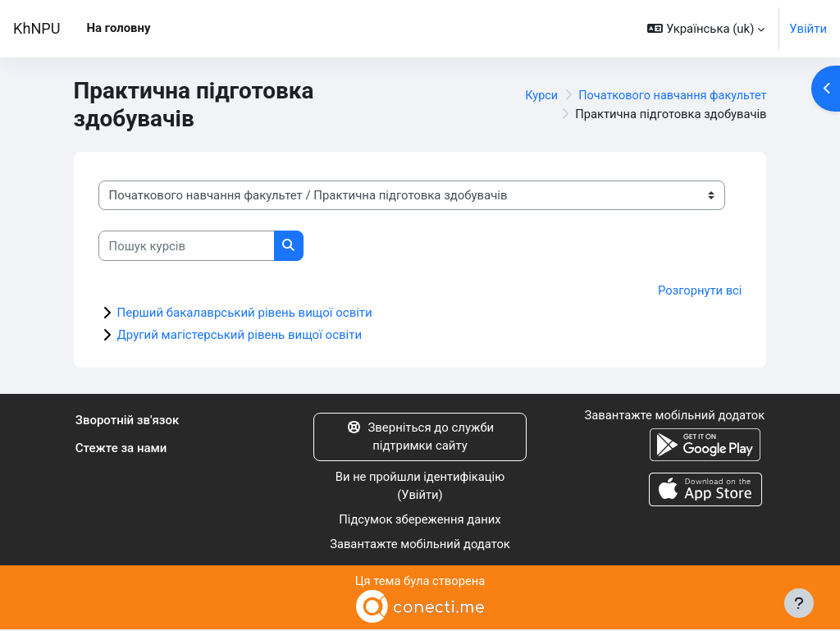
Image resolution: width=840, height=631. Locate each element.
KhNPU (37, 28)
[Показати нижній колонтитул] (799, 603)
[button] (706, 29)
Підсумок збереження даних (420, 520)
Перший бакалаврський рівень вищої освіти (245, 313)
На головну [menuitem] (119, 28)
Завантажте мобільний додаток (420, 545)
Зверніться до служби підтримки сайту (420, 437)
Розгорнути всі (699, 290)
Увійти (808, 29)
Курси (535, 95)
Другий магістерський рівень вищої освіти (240, 335)
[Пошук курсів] (187, 245)
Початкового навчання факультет (669, 95)
